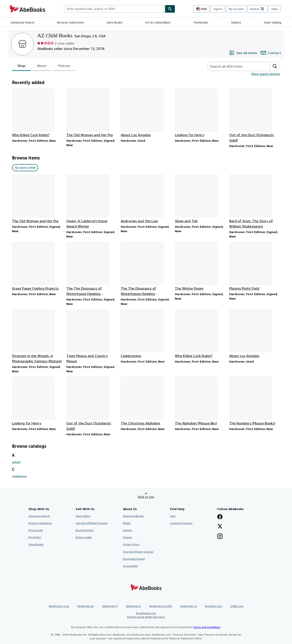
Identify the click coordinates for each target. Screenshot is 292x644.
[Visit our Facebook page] (220, 517)
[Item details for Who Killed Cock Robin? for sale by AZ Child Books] (37, 113)
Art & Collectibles (158, 22)
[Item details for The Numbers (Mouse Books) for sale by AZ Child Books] (255, 401)
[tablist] (44, 66)
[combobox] (114, 9)
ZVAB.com (237, 606)
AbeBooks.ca (189, 606)
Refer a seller (84, 537)
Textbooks (201, 22)
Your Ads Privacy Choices (138, 552)
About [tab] (42, 67)
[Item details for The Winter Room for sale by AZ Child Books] (200, 267)
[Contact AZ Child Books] (271, 53)
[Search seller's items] (234, 66)
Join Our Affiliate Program (92, 523)
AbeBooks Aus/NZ (161, 606)
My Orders (35, 537)
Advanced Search (23, 22)
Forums (128, 537)
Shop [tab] (21, 67)
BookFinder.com (146, 615)
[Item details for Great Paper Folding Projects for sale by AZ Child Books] (37, 267)
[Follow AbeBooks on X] (220, 527)
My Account (236, 9)
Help (274, 9)
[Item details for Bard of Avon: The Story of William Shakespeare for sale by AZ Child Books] (255, 202)
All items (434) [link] (25, 168)
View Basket (36, 544)
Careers (128, 530)
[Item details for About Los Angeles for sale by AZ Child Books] (146, 113)
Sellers (236, 22)
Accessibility (130, 566)
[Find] (170, 9)
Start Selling (273, 22)
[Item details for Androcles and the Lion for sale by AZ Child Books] (146, 199)
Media (127, 523)
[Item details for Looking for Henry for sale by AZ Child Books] (200, 113)
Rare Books (115, 22)
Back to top (146, 497)
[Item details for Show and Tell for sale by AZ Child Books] (200, 199)
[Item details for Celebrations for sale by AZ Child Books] (146, 334)
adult (16, 462)
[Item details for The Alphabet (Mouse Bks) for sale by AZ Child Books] (200, 401)
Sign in (218, 9)
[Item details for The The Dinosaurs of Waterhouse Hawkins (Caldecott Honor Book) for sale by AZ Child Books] (92, 269)
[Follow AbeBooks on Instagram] (220, 537)
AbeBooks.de (86, 606)
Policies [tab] (64, 67)
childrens (19, 476)
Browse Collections (71, 22)
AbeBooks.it (133, 606)
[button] (275, 66)
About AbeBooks (133, 516)
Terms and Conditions (207, 627)
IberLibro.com (214, 606)
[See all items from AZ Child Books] (243, 53)
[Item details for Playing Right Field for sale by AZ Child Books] (255, 267)
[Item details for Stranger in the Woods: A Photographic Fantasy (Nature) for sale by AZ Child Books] (37, 337)
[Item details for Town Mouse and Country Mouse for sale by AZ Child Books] (92, 337)
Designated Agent (134, 559)
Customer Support (181, 523)
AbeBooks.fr (110, 606)
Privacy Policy (131, 544)
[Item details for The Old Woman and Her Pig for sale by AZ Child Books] (92, 113)
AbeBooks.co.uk (59, 606)
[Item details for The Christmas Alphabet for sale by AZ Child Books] (146, 401)
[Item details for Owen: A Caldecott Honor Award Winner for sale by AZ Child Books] (92, 202)
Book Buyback (85, 530)
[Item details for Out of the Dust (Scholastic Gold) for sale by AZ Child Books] (255, 116)
